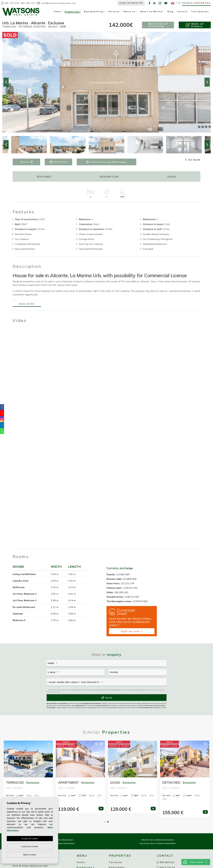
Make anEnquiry (195, 25)
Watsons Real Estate (21, 12)
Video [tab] (172, 177)
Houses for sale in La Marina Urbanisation (158, 843)
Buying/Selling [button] (94, 11)
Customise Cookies (30, 846)
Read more (27, 304)
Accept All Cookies (30, 838)
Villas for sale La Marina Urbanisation (158, 840)
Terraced (115, 862)
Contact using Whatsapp (106, 162)
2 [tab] (108, 822)
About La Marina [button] (151, 11)
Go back (193, 160)
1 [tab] (105, 822)
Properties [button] (72, 12)
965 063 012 (28, 3)
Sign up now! (132, 631)
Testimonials (200, 11)
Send (107, 698)
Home (57, 11)
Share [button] (27, 162)
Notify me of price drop (158, 25)
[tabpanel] (80, 777)
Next (207, 82)
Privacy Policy (115, 690)
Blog (170, 11)
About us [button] (129, 11)
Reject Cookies (30, 855)
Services (114, 11)
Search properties (196, 3)
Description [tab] (109, 177)
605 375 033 (10, 3)
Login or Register (131, 3)
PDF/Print (59, 162)
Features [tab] (44, 177)
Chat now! (195, 862)
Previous (6, 82)
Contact (182, 11)
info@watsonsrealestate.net (57, 3)
